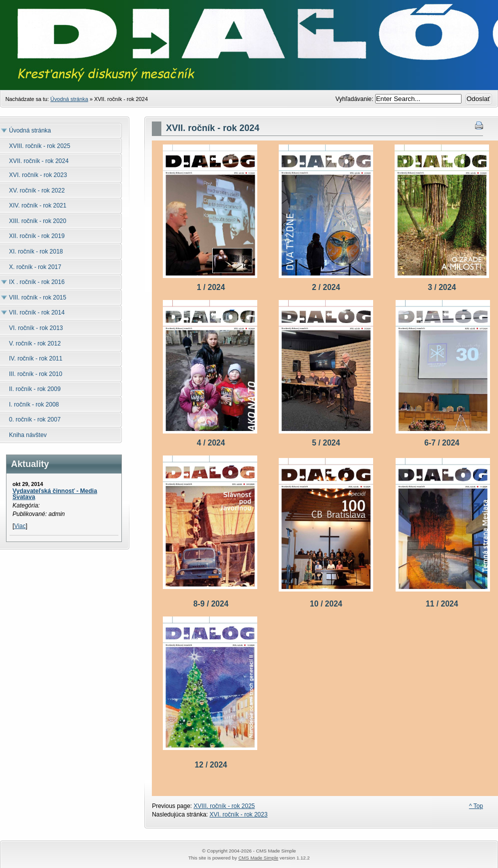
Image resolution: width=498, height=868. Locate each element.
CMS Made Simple (258, 858)
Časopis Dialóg (249, 60)
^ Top (476, 806)
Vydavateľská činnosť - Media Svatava (55, 494)
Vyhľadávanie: (355, 99)
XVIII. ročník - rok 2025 (225, 806)
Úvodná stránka (69, 99)
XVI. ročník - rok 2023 (239, 814)
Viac (20, 526)
